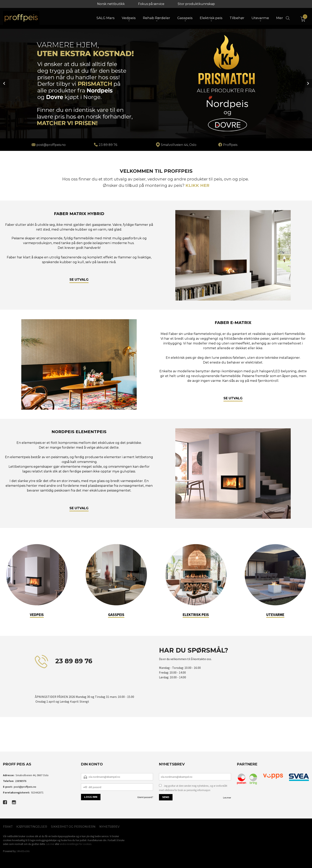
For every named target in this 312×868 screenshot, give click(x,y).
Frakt (8, 826)
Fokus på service (151, 4)
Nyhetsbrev (109, 826)
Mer (280, 18)
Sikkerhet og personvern (73, 826)
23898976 (21, 781)
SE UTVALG (79, 279)
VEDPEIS (37, 614)
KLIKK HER (197, 185)
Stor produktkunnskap (196, 4)
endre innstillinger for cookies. (76, 844)
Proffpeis (230, 145)
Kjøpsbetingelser (32, 826)
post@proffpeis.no (25, 787)
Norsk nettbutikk (111, 4)
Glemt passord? (145, 797)
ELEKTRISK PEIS (196, 614)
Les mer (227, 797)
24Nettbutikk (23, 851)
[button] (29, 739)
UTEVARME (275, 614)
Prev (4, 83)
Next (308, 83)
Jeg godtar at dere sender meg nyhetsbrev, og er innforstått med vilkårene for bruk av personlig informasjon (193, 788)
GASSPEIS (116, 614)
